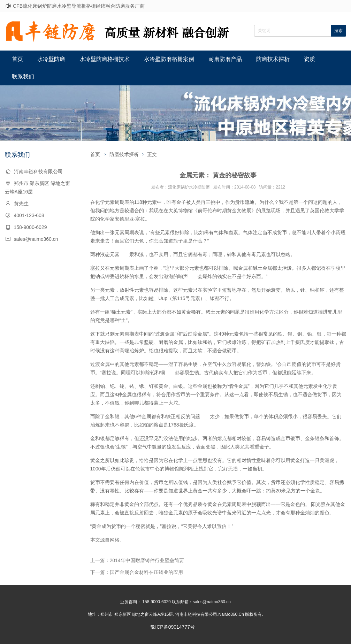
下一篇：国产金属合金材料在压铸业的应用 (137, 572)
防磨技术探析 (273, 59)
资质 (310, 59)
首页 (17, 59)
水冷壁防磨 (51, 59)
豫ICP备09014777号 (173, 627)
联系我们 (23, 76)
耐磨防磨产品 (225, 59)
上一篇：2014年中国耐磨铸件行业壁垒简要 (137, 560)
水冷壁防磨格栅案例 (169, 59)
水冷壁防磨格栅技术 (105, 59)
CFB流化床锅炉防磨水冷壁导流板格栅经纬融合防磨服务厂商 (79, 6)
